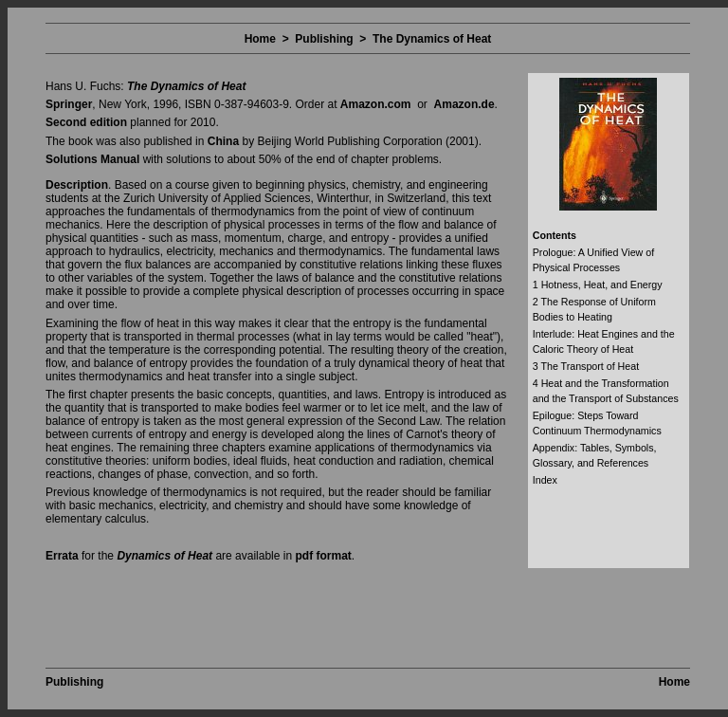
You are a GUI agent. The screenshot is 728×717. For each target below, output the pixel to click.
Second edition (86, 122)
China (223, 141)
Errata (62, 556)
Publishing (324, 39)
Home (260, 39)
